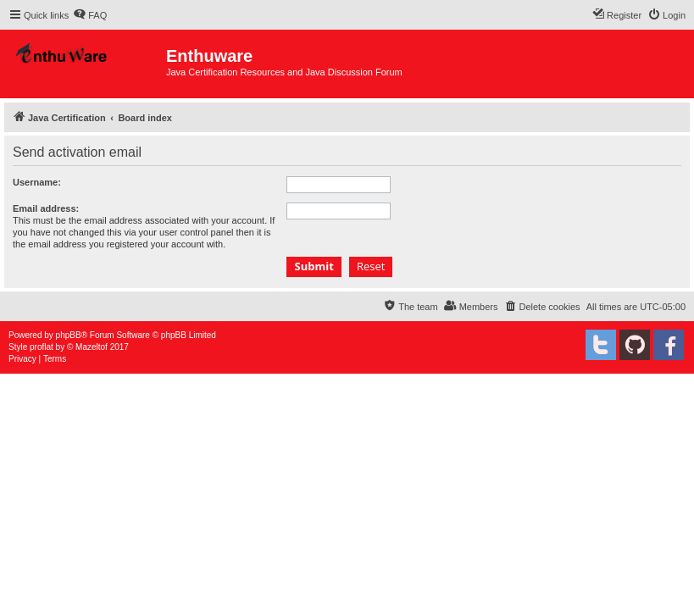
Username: (37, 182)
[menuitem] (90, 15)
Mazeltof (92, 347)
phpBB (69, 335)
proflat (42, 347)
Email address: (46, 208)
